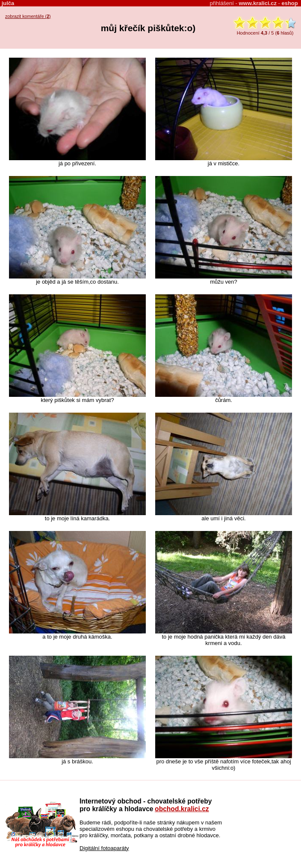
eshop (289, 3)
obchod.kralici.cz (182, 809)
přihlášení (222, 3)
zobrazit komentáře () (28, 16)
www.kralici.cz (258, 3)
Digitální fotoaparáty (104, 848)
